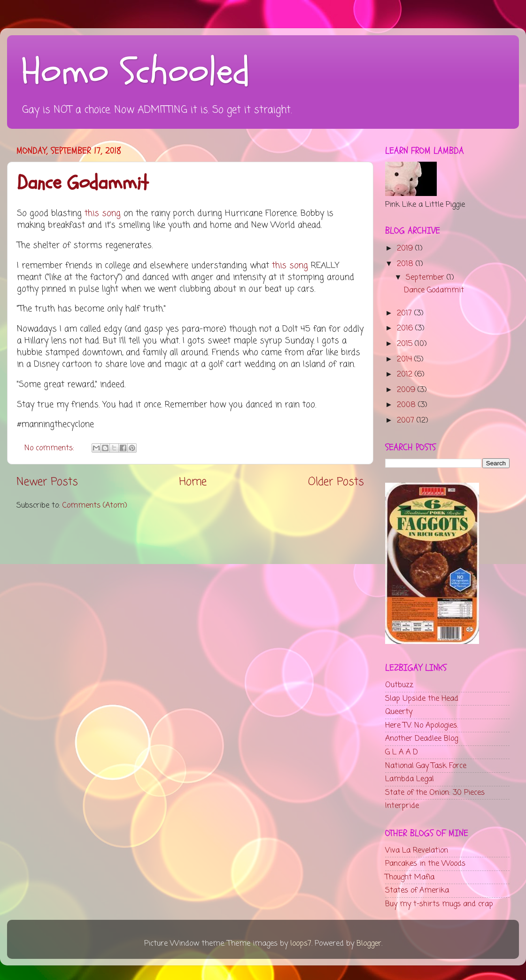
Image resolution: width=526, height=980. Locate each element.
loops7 (301, 944)
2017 (406, 313)
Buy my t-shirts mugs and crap (439, 904)
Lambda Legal (410, 779)
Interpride (402, 806)
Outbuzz (399, 685)
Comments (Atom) (95, 506)
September (426, 278)
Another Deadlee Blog (422, 739)
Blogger (369, 944)
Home (193, 482)
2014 (406, 359)
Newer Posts (47, 482)
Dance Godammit (83, 183)
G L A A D (402, 752)
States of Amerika (417, 890)
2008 (407, 405)
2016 (406, 328)
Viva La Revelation (417, 851)
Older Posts (336, 482)
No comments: (50, 448)
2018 (406, 264)
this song (103, 214)
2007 (407, 420)
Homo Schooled (135, 72)
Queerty (399, 712)
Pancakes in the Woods (425, 864)
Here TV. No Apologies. (422, 725)
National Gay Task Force (426, 766)
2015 (406, 344)
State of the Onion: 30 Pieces (435, 793)
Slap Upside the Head (422, 699)
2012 (406, 374)
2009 (407, 390)
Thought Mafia (410, 877)
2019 (406, 248)
